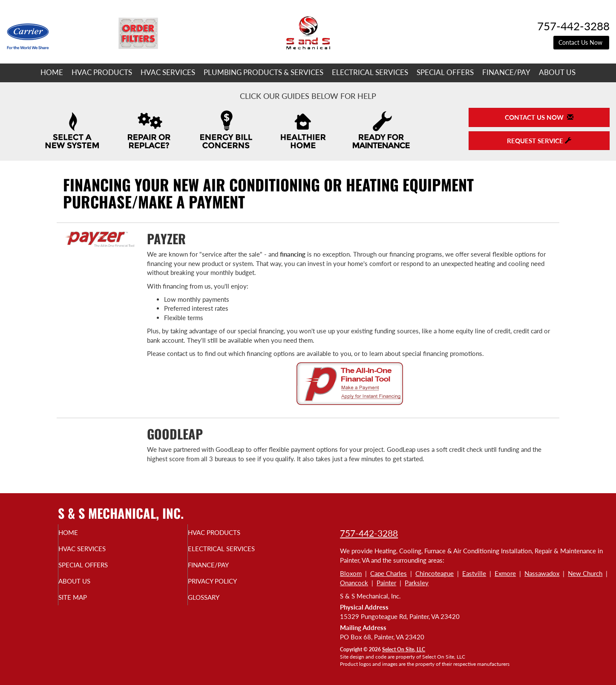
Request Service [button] (539, 141)
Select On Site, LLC (404, 649)
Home (52, 72)
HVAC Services (168, 72)
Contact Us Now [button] (581, 42)
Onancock (354, 583)
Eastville (474, 573)
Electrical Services (370, 72)
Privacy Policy (230, 587)
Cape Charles (389, 573)
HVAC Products (102, 72)
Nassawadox (542, 573)
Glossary (220, 605)
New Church (585, 573)
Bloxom (351, 573)
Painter (386, 583)
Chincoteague (435, 573)
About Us (557, 72)
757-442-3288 (369, 533)
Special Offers (445, 72)
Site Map (88, 605)
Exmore (505, 573)
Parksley (417, 583)
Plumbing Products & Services (263, 72)
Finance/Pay (506, 72)
